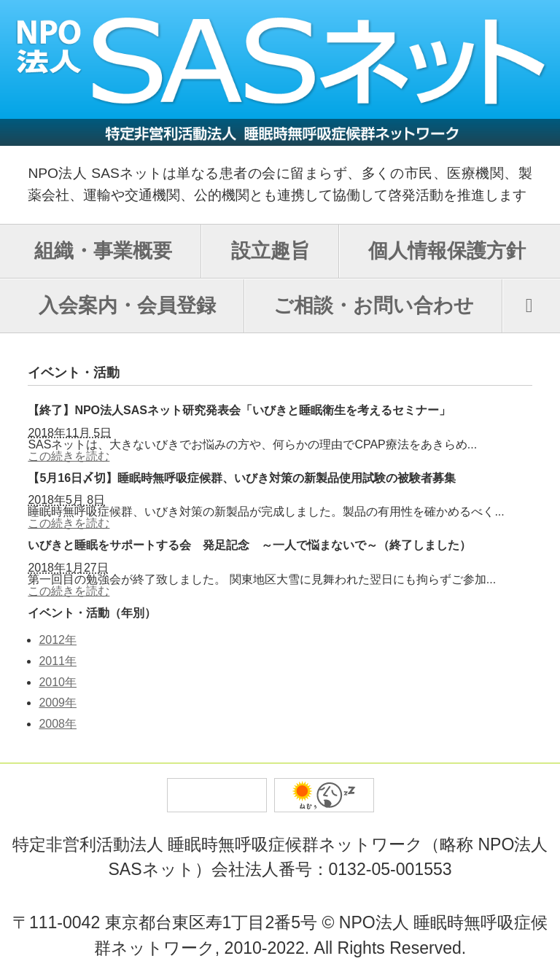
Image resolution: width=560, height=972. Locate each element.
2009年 (58, 703)
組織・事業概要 (103, 251)
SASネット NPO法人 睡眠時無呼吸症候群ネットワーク (280, 73)
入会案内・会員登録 (127, 306)
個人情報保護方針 (447, 251)
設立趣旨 (271, 251)
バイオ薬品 (324, 795)
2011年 (58, 661)
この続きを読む (69, 456)
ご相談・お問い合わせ (374, 306)
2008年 (58, 724)
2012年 (58, 640)
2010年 (58, 682)
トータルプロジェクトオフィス (217, 795)
